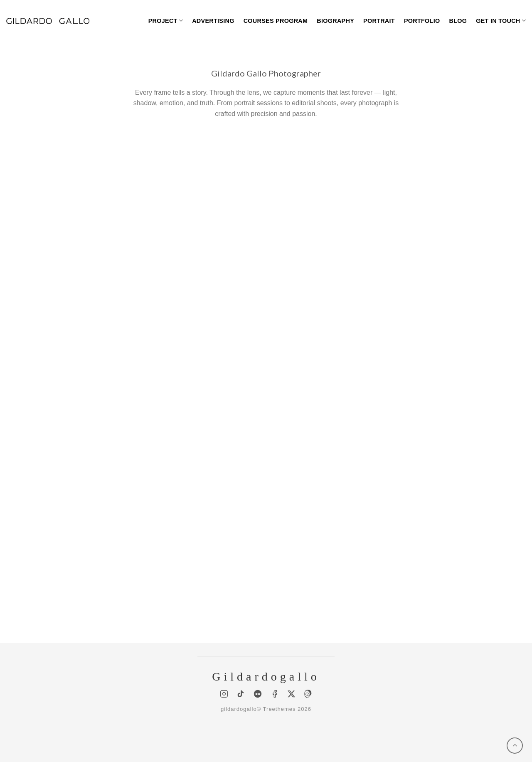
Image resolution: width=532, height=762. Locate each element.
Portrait (379, 21)
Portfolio (422, 21)
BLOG (458, 21)
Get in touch (501, 21)
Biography (335, 21)
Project (166, 21)
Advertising (213, 21)
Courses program (276, 21)
